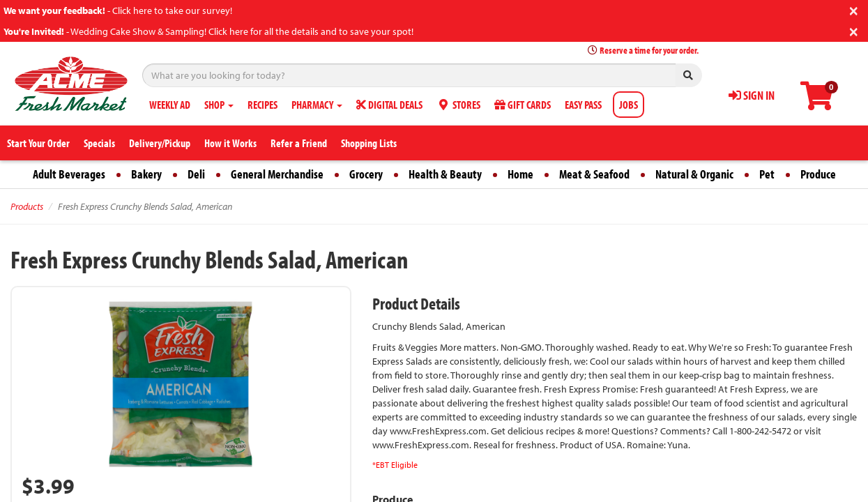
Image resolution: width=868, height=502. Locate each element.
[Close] (854, 9)
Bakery (146, 174)
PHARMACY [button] (317, 105)
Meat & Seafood (594, 174)
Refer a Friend (299, 143)
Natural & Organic (694, 174)
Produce (818, 174)
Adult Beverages (69, 174)
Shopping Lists (369, 143)
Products (27, 206)
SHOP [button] (219, 105)
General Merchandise (277, 174)
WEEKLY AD (170, 105)
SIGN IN (752, 95)
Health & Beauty (445, 174)
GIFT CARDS (523, 105)
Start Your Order (38, 143)
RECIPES (262, 105)
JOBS (629, 105)
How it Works (230, 143)
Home (520, 174)
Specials (99, 143)
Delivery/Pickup (160, 143)
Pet (767, 174)
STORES (458, 105)
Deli (196, 174)
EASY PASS (583, 105)
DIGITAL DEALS (389, 105)
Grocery (366, 174)
